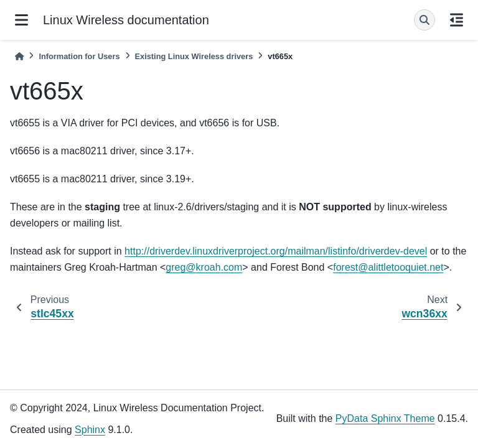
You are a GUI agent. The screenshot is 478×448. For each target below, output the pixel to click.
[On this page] (457, 20)
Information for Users (79, 56)
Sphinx (90, 430)
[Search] (424, 20)
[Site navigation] (21, 20)
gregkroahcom (204, 267)
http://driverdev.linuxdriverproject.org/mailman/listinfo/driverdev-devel (276, 251)
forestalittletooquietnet (388, 267)
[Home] (19, 56)
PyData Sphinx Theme (385, 418)
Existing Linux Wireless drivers (194, 56)
